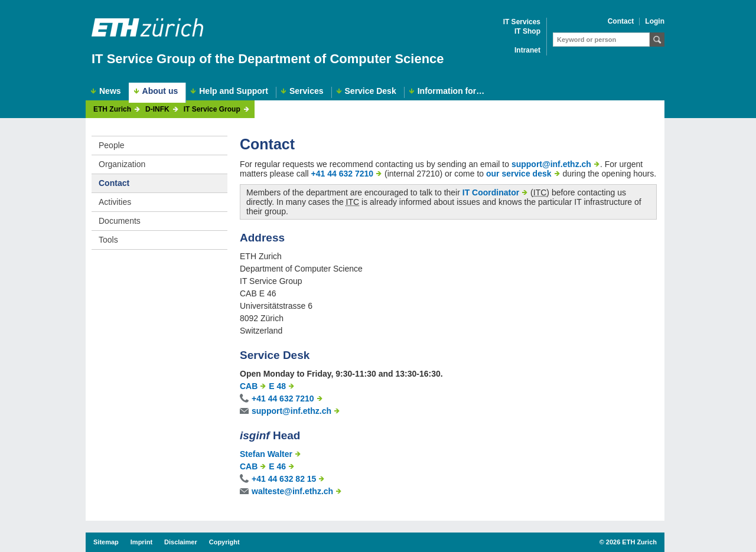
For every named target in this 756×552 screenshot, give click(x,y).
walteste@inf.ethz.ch (292, 491)
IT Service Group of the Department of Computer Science (268, 59)
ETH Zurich (112, 110)
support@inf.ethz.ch (551, 164)
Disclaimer (181, 542)
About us (160, 91)
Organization (122, 164)
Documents (120, 221)
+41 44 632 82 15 (284, 479)
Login (655, 22)
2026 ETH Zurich (631, 542)
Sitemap (106, 542)
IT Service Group (212, 110)
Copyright (224, 542)
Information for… (451, 91)
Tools (108, 240)
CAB (249, 386)
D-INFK (157, 110)
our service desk (519, 174)
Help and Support (234, 91)
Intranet (527, 50)
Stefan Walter (266, 454)
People (112, 145)
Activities (115, 202)
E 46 (277, 466)
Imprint (141, 542)
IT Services (522, 22)
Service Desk (371, 91)
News (110, 91)
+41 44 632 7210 (343, 174)
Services (307, 91)
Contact (621, 22)
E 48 (277, 386)
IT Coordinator (491, 192)
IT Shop (527, 32)
